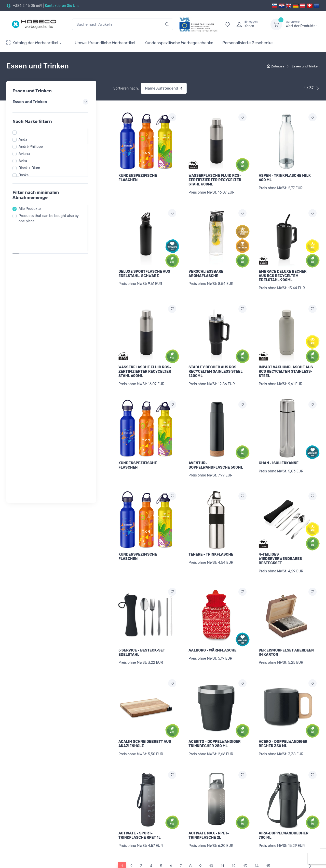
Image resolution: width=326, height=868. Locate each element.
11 (222, 844)
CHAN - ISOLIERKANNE (279, 455)
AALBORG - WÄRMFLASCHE (212, 637)
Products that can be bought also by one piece (50, 219)
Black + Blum (31, 168)
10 (211, 844)
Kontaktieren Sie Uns (62, 6)
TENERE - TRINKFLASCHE (211, 544)
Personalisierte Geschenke (247, 43)
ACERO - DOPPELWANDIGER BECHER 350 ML (283, 728)
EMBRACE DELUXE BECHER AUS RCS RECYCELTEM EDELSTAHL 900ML (283, 273)
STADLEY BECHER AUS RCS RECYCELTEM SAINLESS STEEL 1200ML (215, 366)
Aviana (26, 154)
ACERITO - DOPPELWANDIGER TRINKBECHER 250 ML (214, 728)
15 (268, 844)
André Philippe (32, 147)
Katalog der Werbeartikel (32, 43)
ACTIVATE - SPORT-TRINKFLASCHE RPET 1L (140, 816)
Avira (24, 161)
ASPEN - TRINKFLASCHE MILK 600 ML (285, 178)
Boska (25, 175)
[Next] (309, 844)
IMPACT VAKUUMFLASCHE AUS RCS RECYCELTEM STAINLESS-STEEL (286, 366)
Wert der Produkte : (303, 24)
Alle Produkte (31, 209)
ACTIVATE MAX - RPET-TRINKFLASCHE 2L (209, 816)
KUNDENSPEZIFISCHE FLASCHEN (138, 178)
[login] (249, 24)
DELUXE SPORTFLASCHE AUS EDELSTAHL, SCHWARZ (144, 271)
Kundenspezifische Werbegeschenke (179, 43)
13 (245, 844)
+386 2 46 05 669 (28, 6)
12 (233, 844)
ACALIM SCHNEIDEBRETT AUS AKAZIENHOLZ (145, 728)
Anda (24, 140)
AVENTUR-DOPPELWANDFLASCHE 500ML (216, 457)
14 (257, 844)
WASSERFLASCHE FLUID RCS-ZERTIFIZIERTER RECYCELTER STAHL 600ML (215, 180)
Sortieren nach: (126, 88)
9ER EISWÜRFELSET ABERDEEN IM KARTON (286, 639)
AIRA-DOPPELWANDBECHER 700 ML (284, 816)
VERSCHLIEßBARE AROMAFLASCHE (206, 271)
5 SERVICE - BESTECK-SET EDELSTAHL (142, 639)
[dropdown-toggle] (276, 24)
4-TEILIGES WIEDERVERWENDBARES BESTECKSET (280, 548)
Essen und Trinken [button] (51, 102)
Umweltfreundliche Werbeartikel (105, 43)
